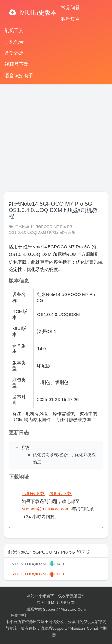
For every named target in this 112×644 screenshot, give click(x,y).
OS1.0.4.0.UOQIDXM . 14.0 (36, 574)
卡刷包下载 (33, 493)
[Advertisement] (56, 135)
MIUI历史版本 (38, 13)
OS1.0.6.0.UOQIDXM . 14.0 (36, 564)
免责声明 (18, 615)
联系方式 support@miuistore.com (56, 609)
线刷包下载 (60, 493)
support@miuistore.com (46, 509)
